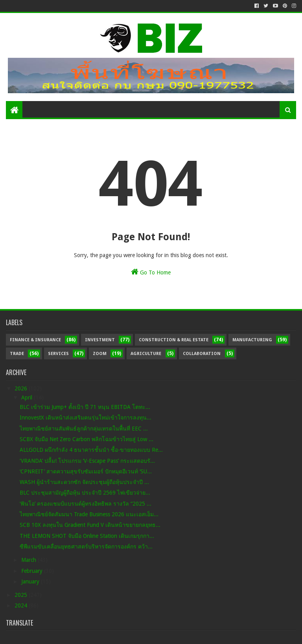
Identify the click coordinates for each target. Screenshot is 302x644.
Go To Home (151, 272)
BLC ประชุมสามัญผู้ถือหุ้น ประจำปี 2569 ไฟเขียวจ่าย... (85, 493)
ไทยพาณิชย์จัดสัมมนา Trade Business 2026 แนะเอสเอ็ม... (89, 514)
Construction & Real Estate (174, 340)
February (33, 571)
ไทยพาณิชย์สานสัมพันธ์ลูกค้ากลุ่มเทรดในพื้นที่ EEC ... (84, 429)
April (28, 397)
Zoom (100, 354)
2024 (22, 605)
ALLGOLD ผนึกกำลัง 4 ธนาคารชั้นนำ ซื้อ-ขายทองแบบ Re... (91, 450)
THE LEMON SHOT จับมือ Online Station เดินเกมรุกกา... (87, 536)
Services (58, 354)
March (29, 560)
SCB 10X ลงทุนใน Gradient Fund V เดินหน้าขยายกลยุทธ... (90, 525)
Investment (100, 340)
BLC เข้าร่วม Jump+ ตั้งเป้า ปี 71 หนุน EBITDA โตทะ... (85, 407)
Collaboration (202, 354)
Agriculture (146, 354)
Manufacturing (252, 340)
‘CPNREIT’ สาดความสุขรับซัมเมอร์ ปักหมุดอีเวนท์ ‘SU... (86, 471)
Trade (17, 354)
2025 (22, 595)
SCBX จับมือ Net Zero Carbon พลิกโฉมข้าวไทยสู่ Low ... (87, 439)
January (31, 581)
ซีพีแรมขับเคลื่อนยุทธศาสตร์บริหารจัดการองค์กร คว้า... (86, 546)
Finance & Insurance (35, 340)
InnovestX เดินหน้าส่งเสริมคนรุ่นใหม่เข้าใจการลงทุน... (86, 418)
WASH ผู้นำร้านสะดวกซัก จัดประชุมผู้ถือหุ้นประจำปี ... (84, 482)
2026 (22, 388)
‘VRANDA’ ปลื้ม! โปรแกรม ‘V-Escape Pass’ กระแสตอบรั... (87, 461)
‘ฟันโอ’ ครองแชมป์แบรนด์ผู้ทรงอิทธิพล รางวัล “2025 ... (86, 504)
